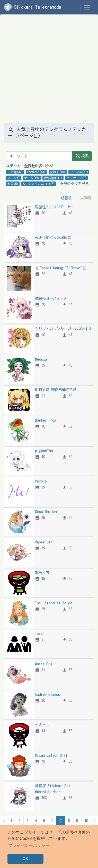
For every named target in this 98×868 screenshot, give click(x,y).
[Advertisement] (48, 72)
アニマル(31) (79, 172)
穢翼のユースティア (51, 298)
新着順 (66, 198)
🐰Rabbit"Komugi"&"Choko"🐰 (61, 268)
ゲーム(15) (32, 178)
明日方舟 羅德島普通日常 (56, 390)
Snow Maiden (46, 512)
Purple (41, 481)
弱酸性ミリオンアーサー (55, 207)
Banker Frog (46, 420)
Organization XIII (51, 755)
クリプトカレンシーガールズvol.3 (63, 329)
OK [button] (25, 859)
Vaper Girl (44, 542)
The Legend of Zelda (54, 603)
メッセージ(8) (77, 178)
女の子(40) (58, 172)
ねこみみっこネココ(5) (39, 184)
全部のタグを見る (74, 184)
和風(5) (13, 184)
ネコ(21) (14, 178)
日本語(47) (15, 172)
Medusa (41, 359)
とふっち (42, 725)
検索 (82, 156)
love (39, 633)
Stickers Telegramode (33, 7)
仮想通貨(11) (53, 178)
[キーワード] (39, 156)
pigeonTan (44, 451)
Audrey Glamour (48, 694)
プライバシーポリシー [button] (29, 845)
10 (86, 821)
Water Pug (44, 664)
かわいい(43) (36, 172)
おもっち (42, 573)
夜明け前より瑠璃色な (53, 237)
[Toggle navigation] (87, 7)
